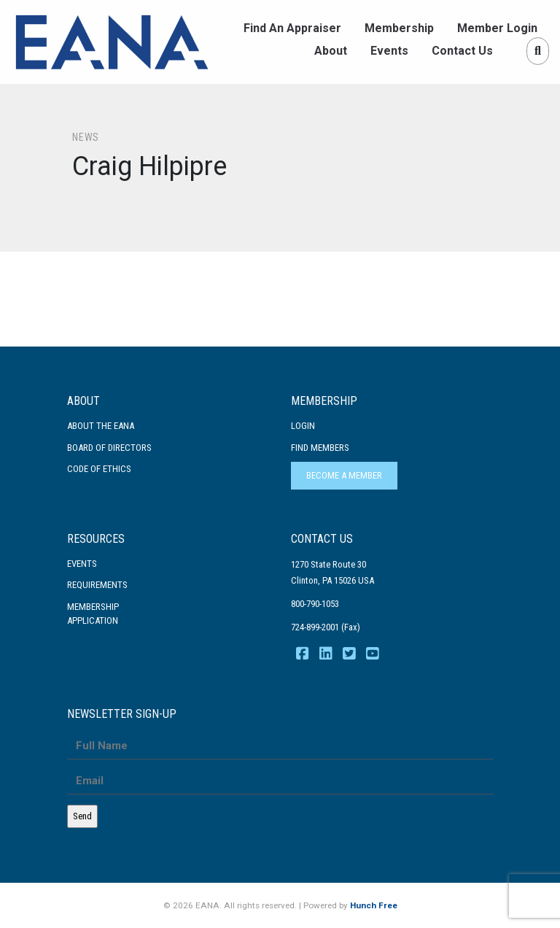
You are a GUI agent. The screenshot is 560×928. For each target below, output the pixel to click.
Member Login (497, 28)
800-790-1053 (315, 604)
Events (389, 51)
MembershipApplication (93, 614)
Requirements (97, 585)
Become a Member (344, 475)
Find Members (320, 448)
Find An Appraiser (292, 28)
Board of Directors (109, 448)
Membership (399, 28)
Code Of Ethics (99, 469)
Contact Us (462, 51)
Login (303, 426)
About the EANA (101, 426)
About (331, 51)
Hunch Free (374, 905)
